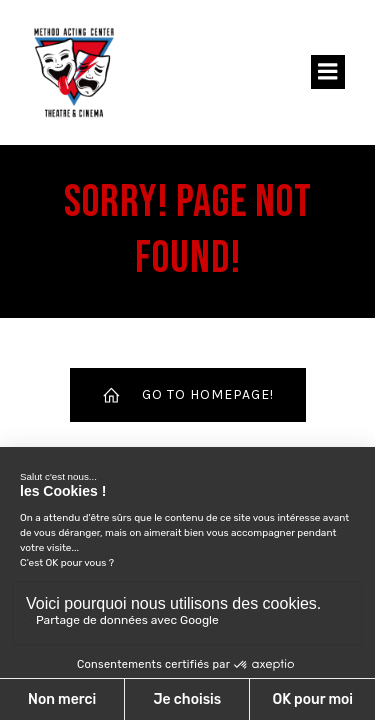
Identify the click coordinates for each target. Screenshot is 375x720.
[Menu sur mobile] (328, 72)
